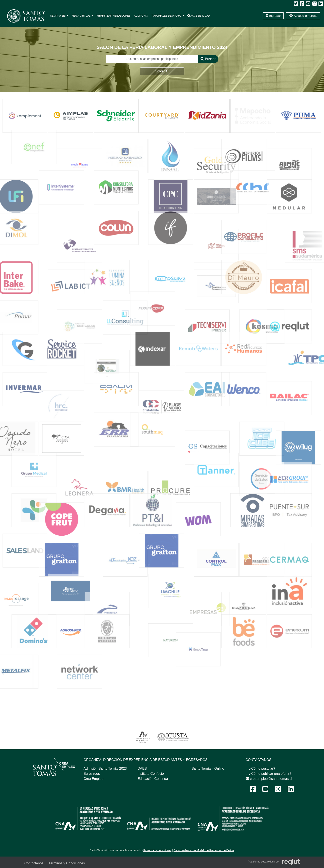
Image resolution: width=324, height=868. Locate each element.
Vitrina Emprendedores (113, 16)
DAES (142, 768)
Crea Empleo (93, 779)
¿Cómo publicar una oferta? (270, 774)
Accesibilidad (199, 16)
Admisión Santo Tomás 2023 (105, 768)
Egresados (92, 774)
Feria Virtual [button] (81, 16)
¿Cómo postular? (262, 768)
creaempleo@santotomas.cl (269, 779)
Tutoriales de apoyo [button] (167, 16)
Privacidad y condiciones (157, 850)
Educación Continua (153, 779)
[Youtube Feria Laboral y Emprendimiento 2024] (265, 790)
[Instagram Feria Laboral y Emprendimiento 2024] (278, 790)
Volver (162, 71)
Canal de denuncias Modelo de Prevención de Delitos (204, 850)
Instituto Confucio (151, 774)
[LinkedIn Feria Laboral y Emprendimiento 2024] (291, 790)
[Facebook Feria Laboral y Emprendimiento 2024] (253, 790)
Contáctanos (34, 863)
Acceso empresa (303, 16)
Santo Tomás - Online (208, 768)
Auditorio (141, 16)
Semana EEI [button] (58, 16)
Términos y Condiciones (67, 863)
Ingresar (273, 16)
